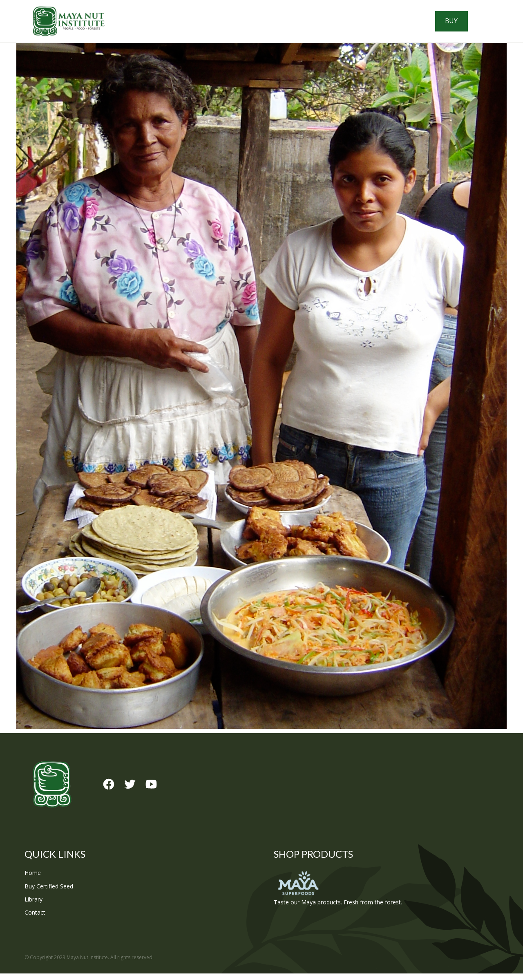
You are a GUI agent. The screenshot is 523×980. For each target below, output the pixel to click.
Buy (475, 25)
